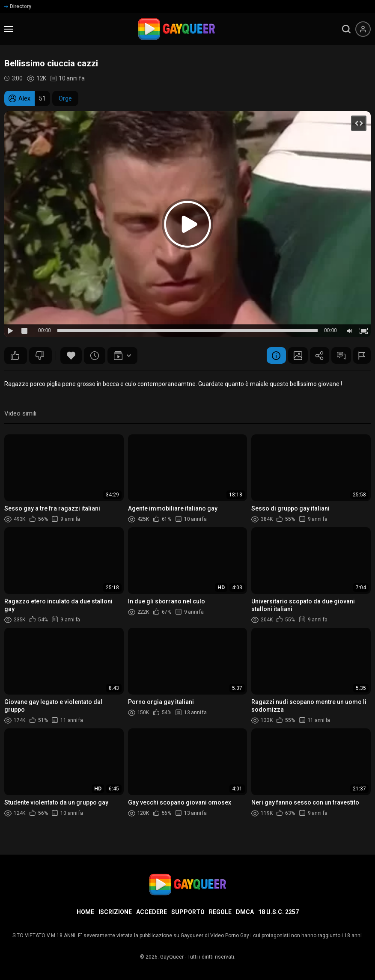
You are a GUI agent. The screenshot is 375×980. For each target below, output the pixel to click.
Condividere (315, 356)
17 (40, 356)
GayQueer (172, 957)
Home (85, 912)
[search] (346, 29)
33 (15, 356)
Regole (220, 912)
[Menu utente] (363, 29)
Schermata (291, 356)
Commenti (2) (338, 356)
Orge (65, 98)
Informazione (268, 356)
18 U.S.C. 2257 (278, 912)
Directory (18, 6)
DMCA (245, 912)
